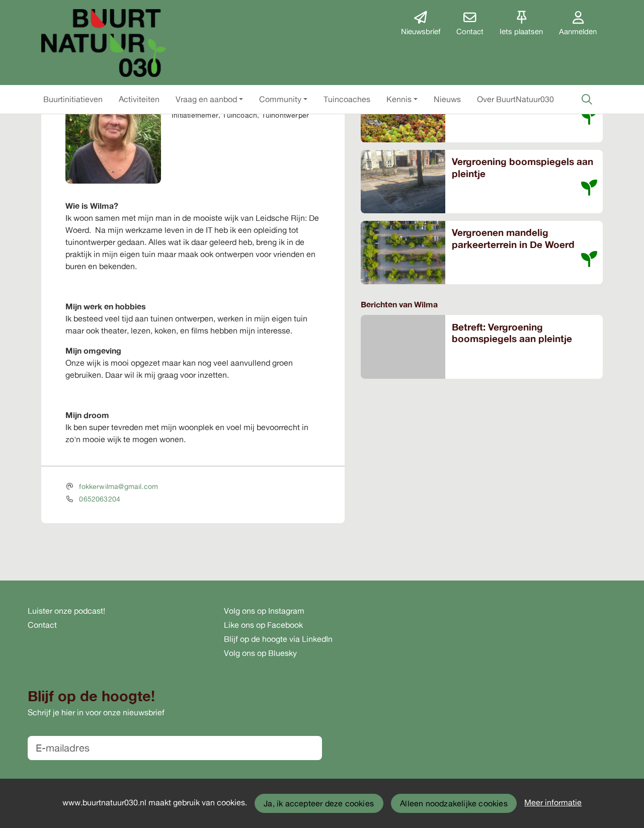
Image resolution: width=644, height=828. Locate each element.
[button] (73, 99)
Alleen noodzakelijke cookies (454, 803)
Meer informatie (553, 802)
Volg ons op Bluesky (260, 653)
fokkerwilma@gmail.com (118, 486)
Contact (42, 625)
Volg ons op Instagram (264, 611)
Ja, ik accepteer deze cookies (319, 803)
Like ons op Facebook (263, 625)
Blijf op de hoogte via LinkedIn (278, 639)
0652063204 (100, 499)
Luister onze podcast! (66, 611)
